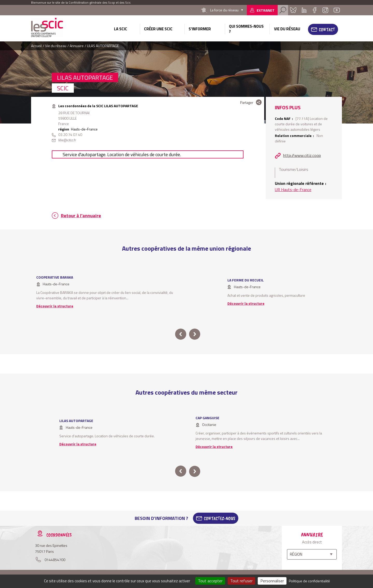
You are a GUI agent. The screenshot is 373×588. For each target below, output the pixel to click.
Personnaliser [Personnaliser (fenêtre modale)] (272, 581)
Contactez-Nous (220, 518)
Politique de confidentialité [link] (309, 581)
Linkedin (304, 10)
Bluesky (293, 10)
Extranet (266, 10)
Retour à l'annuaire (81, 216)
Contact (327, 30)
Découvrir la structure (55, 306)
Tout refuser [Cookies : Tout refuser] (241, 581)
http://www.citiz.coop (302, 155)
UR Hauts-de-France (293, 190)
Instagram (325, 10)
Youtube (337, 10)
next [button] (195, 334)
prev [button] (181, 334)
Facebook (314, 10)
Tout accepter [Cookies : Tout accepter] (210, 581)
